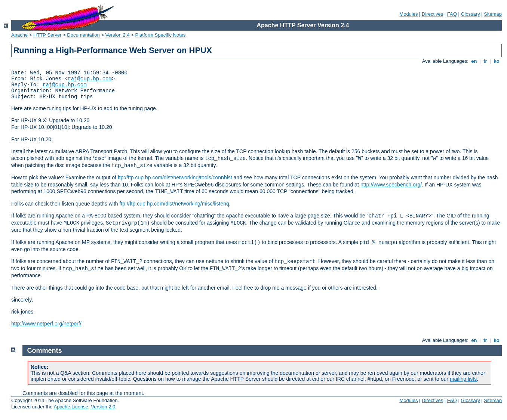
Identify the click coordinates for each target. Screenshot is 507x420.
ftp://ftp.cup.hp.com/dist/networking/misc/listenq (174, 204)
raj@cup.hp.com (90, 79)
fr (486, 61)
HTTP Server (47, 35)
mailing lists (463, 379)
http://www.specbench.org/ (391, 185)
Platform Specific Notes (161, 35)
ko (497, 61)
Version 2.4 (118, 35)
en (474, 61)
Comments (45, 350)
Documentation (83, 35)
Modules (408, 14)
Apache (19, 35)
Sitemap (493, 14)
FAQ (452, 14)
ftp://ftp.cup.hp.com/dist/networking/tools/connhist (175, 177)
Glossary (470, 14)
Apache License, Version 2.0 (84, 407)
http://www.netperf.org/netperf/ (46, 324)
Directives (432, 14)
